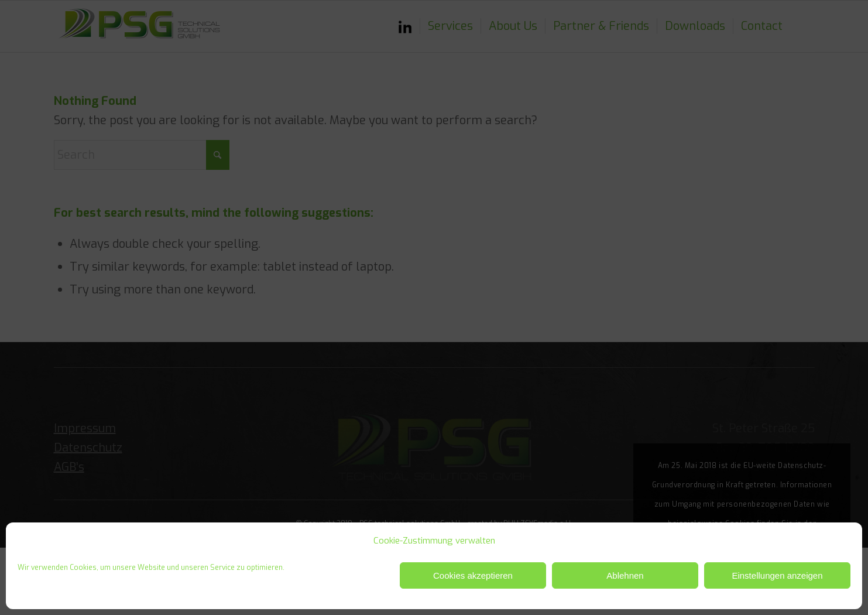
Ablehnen (625, 575)
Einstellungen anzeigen (777, 575)
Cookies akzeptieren (473, 575)
